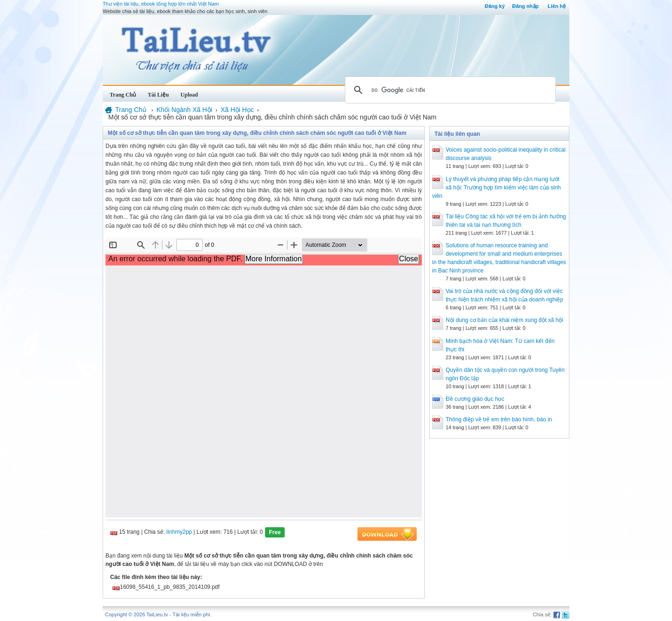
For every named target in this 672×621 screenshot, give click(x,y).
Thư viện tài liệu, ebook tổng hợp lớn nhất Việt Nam (161, 4)
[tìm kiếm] (449, 90)
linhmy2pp (179, 532)
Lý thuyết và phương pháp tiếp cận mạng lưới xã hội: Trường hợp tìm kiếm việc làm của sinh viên (497, 188)
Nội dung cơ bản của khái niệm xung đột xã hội (504, 320)
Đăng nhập (526, 6)
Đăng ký (495, 6)
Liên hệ (557, 6)
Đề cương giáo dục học (475, 399)
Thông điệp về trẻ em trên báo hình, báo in (499, 419)
